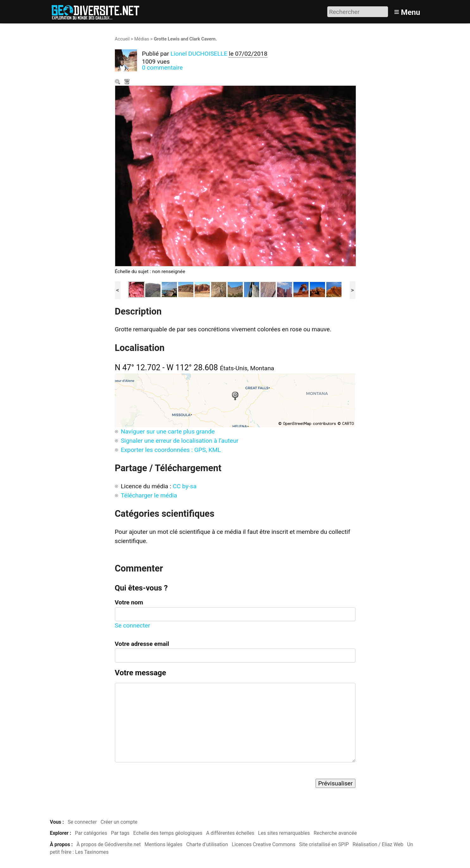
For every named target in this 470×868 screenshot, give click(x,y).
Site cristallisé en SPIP (324, 844)
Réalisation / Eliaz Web (378, 844)
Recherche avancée (335, 833)
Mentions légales (164, 844)
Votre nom (129, 602)
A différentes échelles (230, 833)
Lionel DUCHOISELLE (199, 54)
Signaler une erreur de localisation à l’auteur (180, 441)
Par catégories (91, 833)
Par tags (120, 833)
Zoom (118, 82)
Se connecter (133, 625)
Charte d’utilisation (207, 844)
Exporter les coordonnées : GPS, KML (171, 450)
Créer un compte (119, 822)
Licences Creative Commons (263, 844)
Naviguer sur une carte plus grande (168, 431)
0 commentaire (163, 68)
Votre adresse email (142, 644)
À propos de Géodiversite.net (109, 844)
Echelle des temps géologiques (168, 833)
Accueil (122, 39)
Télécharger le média (128, 82)
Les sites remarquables (284, 833)
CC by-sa (185, 486)
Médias (142, 39)
